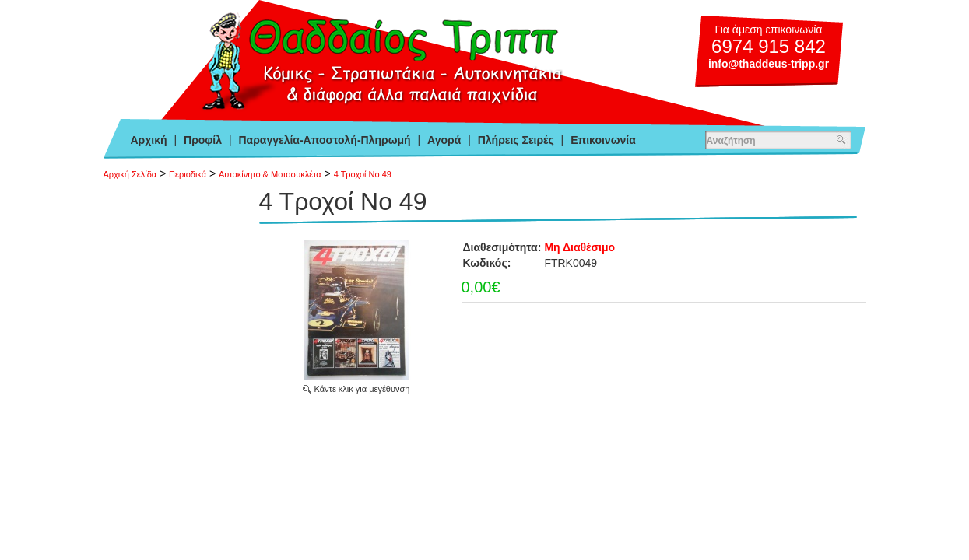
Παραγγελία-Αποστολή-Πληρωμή (324, 140)
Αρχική (149, 140)
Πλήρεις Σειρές (516, 140)
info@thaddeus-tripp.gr (769, 64)
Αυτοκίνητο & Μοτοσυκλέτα (270, 174)
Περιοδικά (188, 174)
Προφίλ (203, 140)
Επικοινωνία (603, 140)
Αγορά (444, 140)
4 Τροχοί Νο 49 (363, 174)
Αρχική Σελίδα (130, 174)
